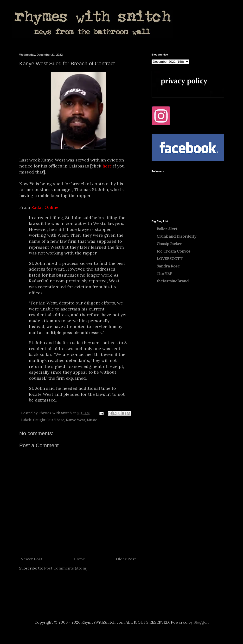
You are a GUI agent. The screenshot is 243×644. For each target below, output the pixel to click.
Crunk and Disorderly (176, 236)
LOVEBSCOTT (170, 259)
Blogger (201, 622)
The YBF (164, 273)
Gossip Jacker (169, 244)
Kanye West (76, 420)
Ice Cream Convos (174, 251)
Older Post (126, 559)
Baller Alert (167, 229)
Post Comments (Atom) (66, 568)
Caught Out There (49, 420)
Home (79, 559)
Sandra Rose (168, 266)
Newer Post (31, 559)
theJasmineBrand (173, 281)
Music (92, 420)
